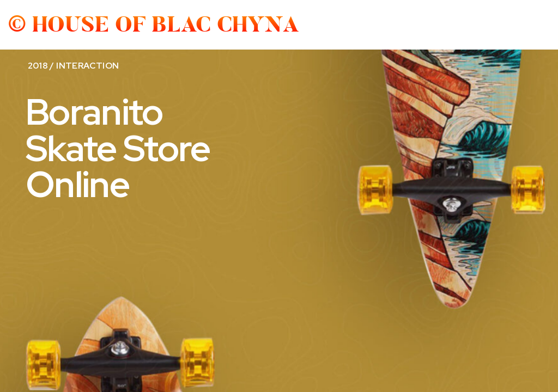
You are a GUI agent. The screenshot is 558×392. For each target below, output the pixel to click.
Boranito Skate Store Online (118, 148)
